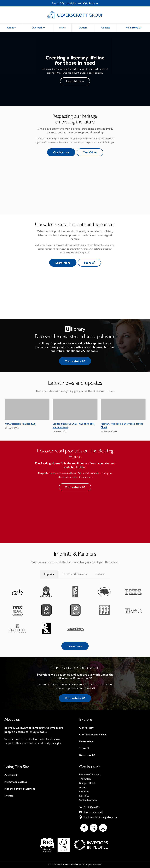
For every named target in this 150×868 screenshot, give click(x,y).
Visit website (75, 361)
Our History (61, 152)
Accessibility (11, 775)
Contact (105, 28)
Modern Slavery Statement (20, 789)
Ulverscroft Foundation (75, 678)
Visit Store (134, 28)
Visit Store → (91, 3)
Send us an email (93, 812)
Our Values (90, 152)
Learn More (75, 81)
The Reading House (49, 463)
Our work (38, 28)
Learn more (75, 646)
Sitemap (9, 796)
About (11, 28)
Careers (83, 28)
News (62, 28)
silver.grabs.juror (108, 817)
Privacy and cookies (16, 782)
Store (89, 263)
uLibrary (46, 343)
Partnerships (87, 741)
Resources (87, 755)
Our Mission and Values (93, 735)
